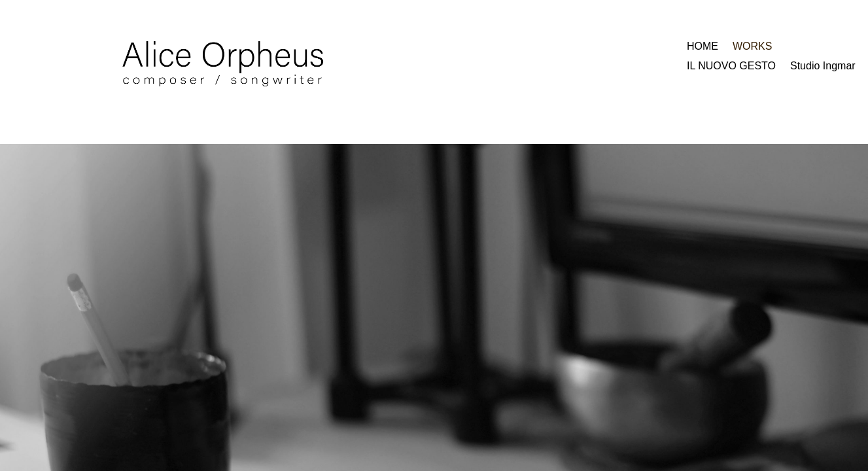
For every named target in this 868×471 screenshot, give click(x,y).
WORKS (752, 47)
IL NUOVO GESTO (731, 66)
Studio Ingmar (823, 66)
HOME (703, 47)
